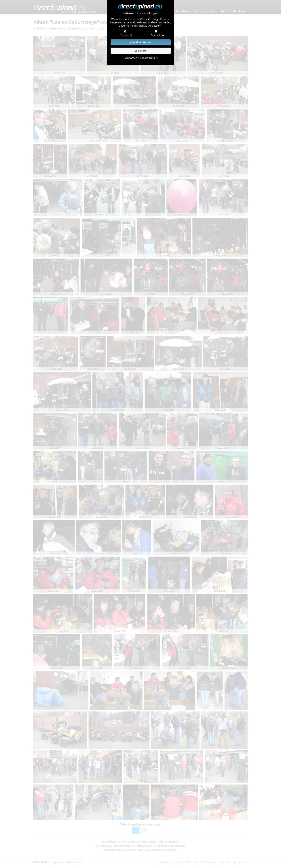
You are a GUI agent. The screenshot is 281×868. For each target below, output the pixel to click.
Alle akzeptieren (140, 42)
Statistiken (157, 35)
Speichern (140, 51)
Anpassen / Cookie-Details (141, 58)
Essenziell (127, 35)
